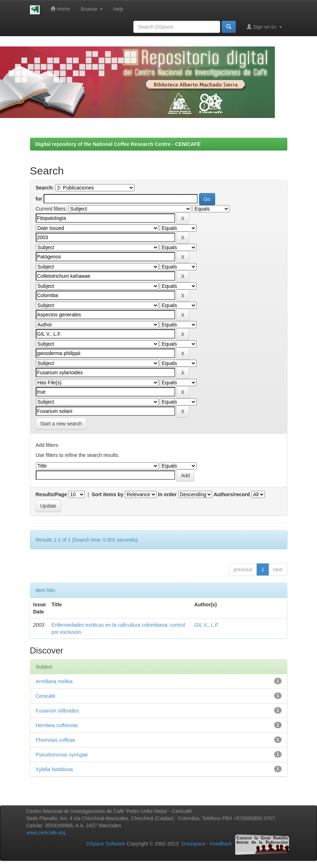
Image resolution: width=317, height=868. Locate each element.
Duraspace (193, 844)
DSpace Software (106, 844)
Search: (45, 188)
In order (167, 494)
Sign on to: (264, 27)
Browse (92, 9)
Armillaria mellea (54, 681)
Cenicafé (46, 696)
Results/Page (51, 494)
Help (118, 9)
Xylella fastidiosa (54, 769)
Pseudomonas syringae (62, 755)
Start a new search (61, 424)
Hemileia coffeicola (57, 725)
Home (60, 9)
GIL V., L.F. (207, 625)
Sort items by (108, 494)
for (39, 199)
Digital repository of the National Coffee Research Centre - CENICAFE (118, 144)
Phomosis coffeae (56, 740)
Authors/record (232, 494)
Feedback (221, 844)
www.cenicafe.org (46, 833)
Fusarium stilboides (57, 711)
